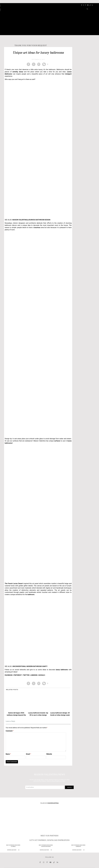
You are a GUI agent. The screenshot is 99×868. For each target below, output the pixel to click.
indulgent (68, 74)
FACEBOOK (9, 675)
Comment (10, 731)
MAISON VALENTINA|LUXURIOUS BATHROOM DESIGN (31, 220)
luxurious (37, 227)
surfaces (57, 441)
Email (28, 754)
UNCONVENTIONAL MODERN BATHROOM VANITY (30, 666)
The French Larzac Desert (14, 584)
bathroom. (31, 595)
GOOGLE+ (42, 675)
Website (49, 754)
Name (8, 754)
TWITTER (26, 675)
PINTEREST (18, 675)
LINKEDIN (34, 675)
